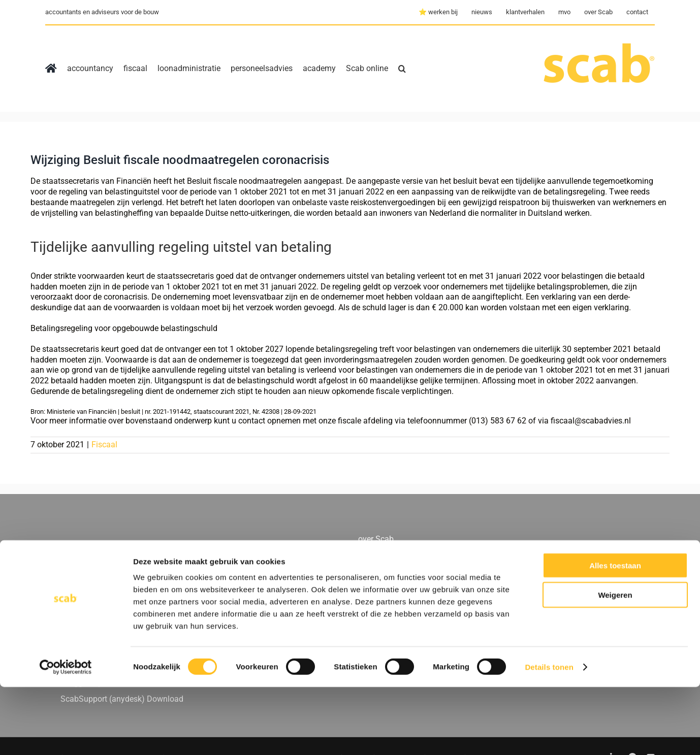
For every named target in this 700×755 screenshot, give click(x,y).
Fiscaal (104, 445)
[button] (402, 69)
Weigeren (615, 663)
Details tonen (549, 735)
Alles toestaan (615, 633)
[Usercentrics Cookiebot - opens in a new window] (66, 735)
